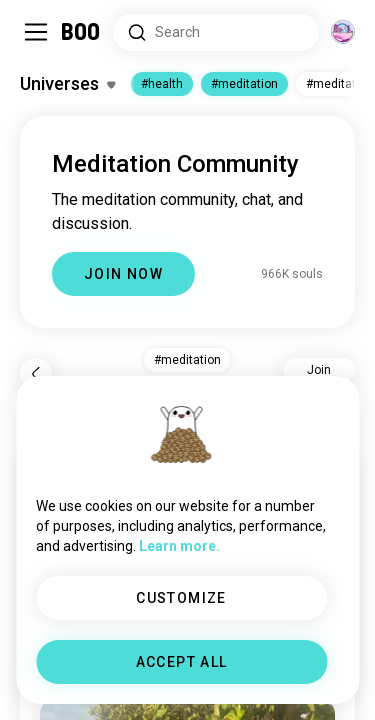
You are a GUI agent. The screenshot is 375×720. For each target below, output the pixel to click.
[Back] (36, 374)
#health (162, 84)
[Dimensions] (343, 32)
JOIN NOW (123, 274)
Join (319, 370)
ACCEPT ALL (182, 662)
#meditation (244, 84)
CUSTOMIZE (181, 598)
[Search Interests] (216, 32)
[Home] (81, 32)
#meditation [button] (187, 360)
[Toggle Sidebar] (36, 32)
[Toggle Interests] (67, 84)
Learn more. (179, 546)
